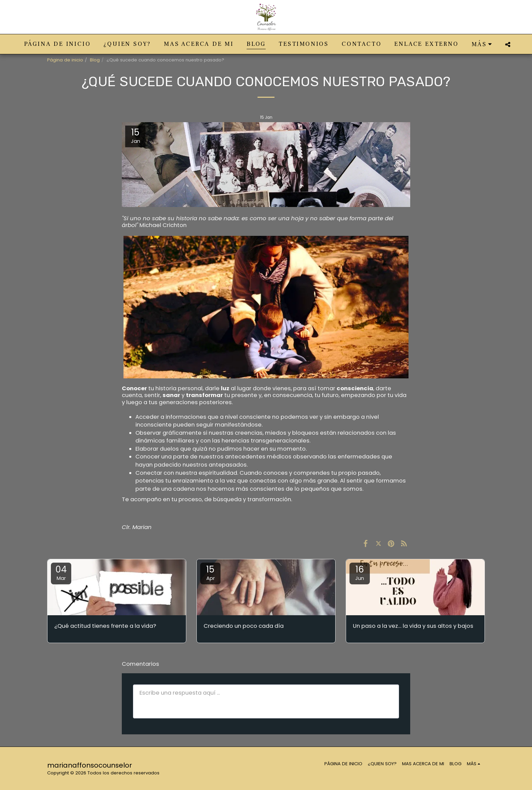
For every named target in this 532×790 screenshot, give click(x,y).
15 (210, 572)
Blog (95, 60)
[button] (508, 44)
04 (61, 572)
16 (360, 572)
